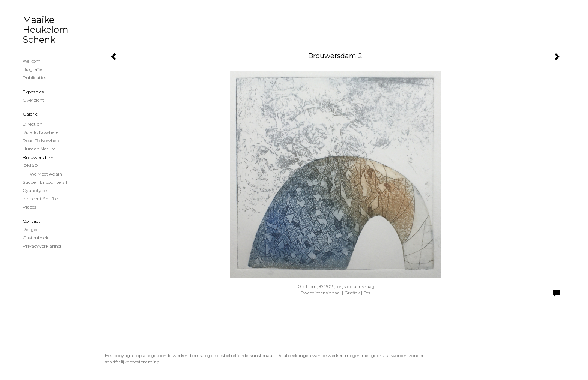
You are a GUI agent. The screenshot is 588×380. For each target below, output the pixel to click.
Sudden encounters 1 (45, 182)
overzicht (33, 100)
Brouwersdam (38, 157)
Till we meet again (42, 174)
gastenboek (35, 238)
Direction (32, 124)
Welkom (31, 61)
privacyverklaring (42, 246)
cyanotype (34, 190)
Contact (31, 221)
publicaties (34, 77)
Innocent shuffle (40, 199)
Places (29, 207)
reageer (31, 229)
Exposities (33, 92)
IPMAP (30, 166)
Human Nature (39, 149)
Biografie (32, 69)
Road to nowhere (41, 140)
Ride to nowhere (40, 132)
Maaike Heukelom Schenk (46, 30)
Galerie (30, 114)
